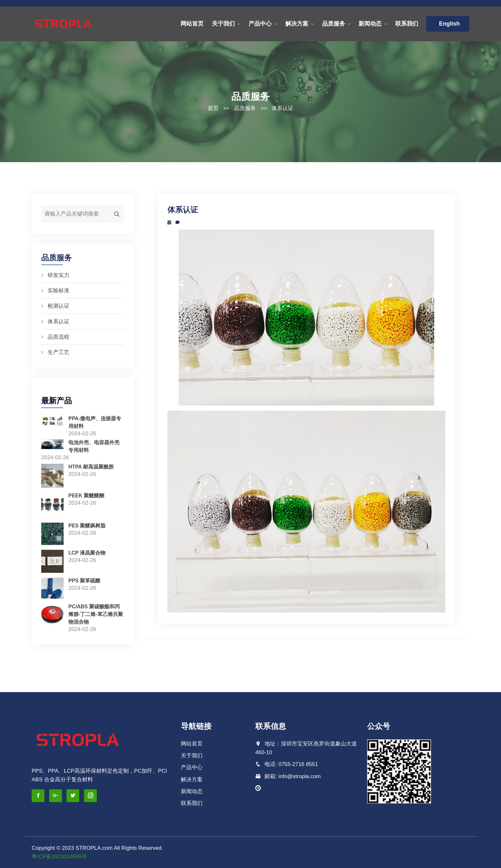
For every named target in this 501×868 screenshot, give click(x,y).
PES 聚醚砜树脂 (87, 526)
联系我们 (407, 24)
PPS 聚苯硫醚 (84, 581)
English (448, 24)
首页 (213, 108)
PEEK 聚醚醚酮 (86, 496)
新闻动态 (370, 24)
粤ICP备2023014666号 (59, 857)
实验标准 (58, 291)
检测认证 (58, 306)
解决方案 (297, 24)
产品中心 (260, 24)
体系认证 (282, 108)
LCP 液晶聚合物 (87, 553)
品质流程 (58, 337)
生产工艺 (58, 352)
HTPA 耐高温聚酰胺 (91, 466)
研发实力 (58, 275)
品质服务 (334, 24)
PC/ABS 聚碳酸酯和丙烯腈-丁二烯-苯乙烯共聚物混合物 (96, 614)
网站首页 (192, 24)
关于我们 (223, 24)
